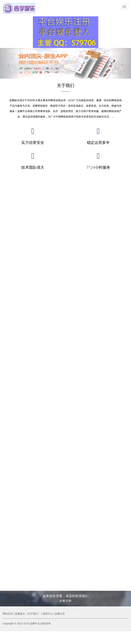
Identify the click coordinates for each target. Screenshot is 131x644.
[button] (10, 63)
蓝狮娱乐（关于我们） (28, 614)
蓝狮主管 (60, 614)
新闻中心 (48, 614)
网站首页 (8, 614)
